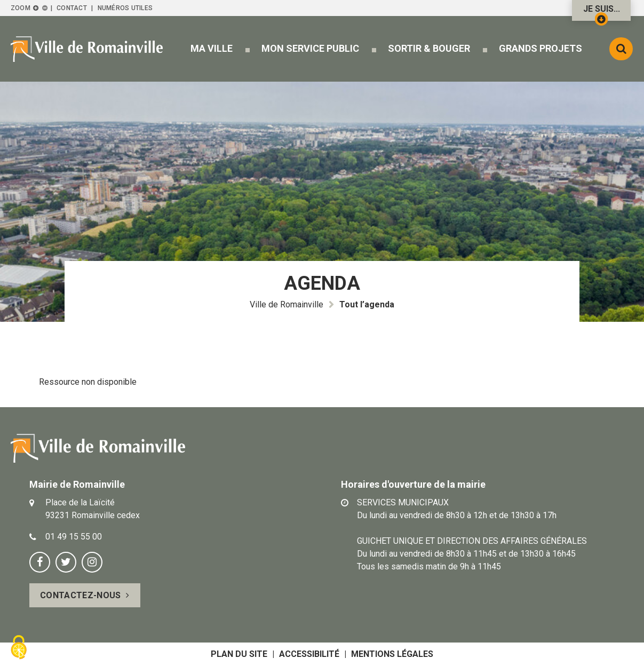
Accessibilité (309, 654)
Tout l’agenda (367, 304)
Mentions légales (392, 654)
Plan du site (239, 654)
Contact (72, 8)
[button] (212, 48)
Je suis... (602, 12)
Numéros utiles (125, 8)
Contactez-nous (80, 595)
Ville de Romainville (287, 304)
